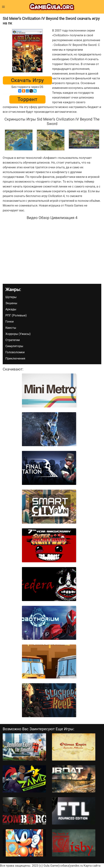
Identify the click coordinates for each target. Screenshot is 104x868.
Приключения (15, 358)
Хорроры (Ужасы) (18, 334)
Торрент (27, 99)
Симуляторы (14, 346)
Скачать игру (27, 80)
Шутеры (11, 297)
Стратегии (13, 340)
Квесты (11, 328)
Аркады (11, 309)
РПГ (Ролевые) (16, 315)
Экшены (11, 303)
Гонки (10, 322)
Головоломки (15, 352)
